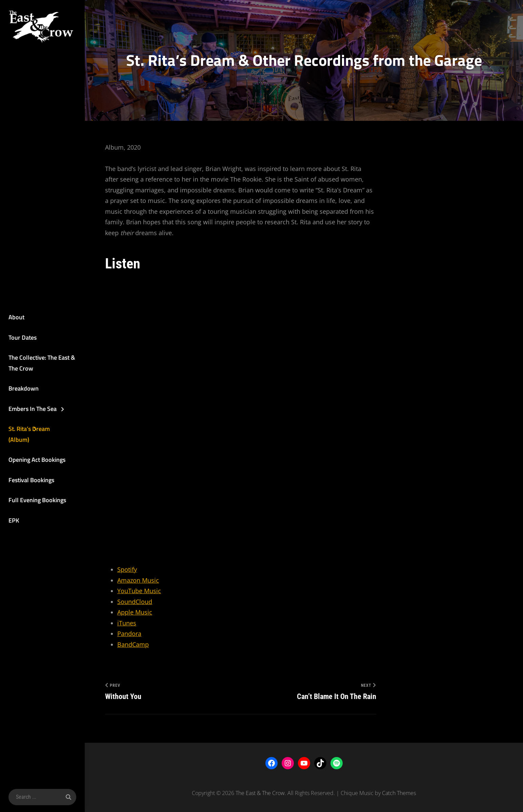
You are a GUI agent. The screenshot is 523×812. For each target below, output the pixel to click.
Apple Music (135, 612)
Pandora (129, 634)
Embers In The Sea (33, 409)
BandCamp (133, 644)
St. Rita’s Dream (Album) (29, 434)
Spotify (127, 569)
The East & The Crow (260, 793)
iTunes (127, 623)
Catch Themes (399, 793)
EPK (14, 520)
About (16, 317)
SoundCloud (135, 602)
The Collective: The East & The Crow (42, 363)
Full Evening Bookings (37, 500)
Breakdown (24, 388)
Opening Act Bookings (37, 460)
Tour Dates (23, 337)
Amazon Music (138, 580)
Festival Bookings (31, 480)
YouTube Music (139, 591)
